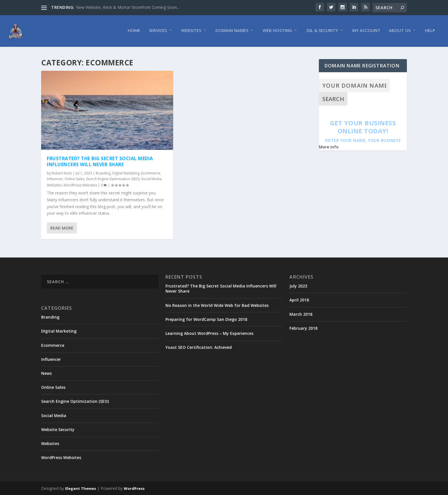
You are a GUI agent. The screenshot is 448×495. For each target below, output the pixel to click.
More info (329, 147)
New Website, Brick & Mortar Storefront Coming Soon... (128, 7)
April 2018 (299, 300)
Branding (103, 173)
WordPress (134, 488)
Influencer (55, 179)
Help (430, 32)
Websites (191, 32)
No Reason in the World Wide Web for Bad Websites (217, 305)
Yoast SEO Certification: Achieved (199, 348)
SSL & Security (322, 32)
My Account (366, 32)
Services (158, 32)
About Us (400, 32)
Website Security (58, 429)
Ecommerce (151, 173)
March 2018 (301, 314)
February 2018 (303, 328)
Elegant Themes (81, 488)
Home (134, 32)
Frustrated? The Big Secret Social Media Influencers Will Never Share (100, 162)
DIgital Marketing (126, 173)
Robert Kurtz (62, 173)
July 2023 (298, 286)
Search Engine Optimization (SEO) (113, 179)
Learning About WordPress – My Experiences (209, 334)
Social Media (151, 179)
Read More (62, 228)
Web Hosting (277, 32)
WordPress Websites (80, 185)
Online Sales (74, 179)
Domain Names (232, 32)
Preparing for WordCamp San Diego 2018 (206, 320)
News (46, 374)
